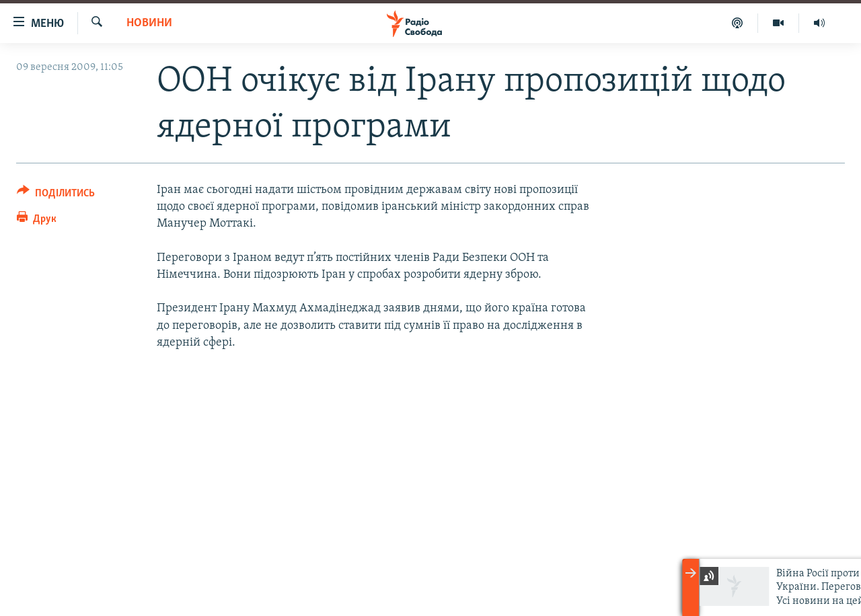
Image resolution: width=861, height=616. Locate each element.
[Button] (56, 195)
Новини (149, 23)
